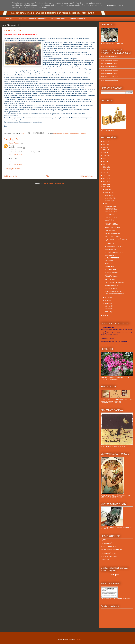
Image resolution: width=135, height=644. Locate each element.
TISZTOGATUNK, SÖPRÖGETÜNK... (112, 224)
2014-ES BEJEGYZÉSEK (109, 73)
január (107, 312)
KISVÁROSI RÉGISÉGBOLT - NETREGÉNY (32, 19)
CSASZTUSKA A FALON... (113, 291)
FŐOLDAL (9, 19)
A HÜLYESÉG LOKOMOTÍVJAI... (115, 283)
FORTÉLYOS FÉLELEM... (113, 236)
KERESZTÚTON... (111, 288)
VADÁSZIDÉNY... (110, 255)
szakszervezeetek (63, 133)
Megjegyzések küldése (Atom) (54, 183)
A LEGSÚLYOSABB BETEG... (114, 252)
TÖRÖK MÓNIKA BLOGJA (110, 557)
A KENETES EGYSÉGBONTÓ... (115, 294)
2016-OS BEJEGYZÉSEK (109, 80)
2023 (105, 150)
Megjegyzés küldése (13, 169)
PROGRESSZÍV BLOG (108, 553)
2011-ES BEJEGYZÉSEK (109, 63)
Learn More (112, 5)
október (108, 195)
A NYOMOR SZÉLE (107, 543)
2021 (105, 156)
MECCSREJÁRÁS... (111, 272)
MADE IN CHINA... (111, 206)
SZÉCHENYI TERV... (111, 212)
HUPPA (103, 540)
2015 (105, 173)
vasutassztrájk (74, 133)
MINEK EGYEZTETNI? (112, 228)
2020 (105, 158)
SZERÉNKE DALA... (111, 218)
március (108, 306)
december (108, 189)
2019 (105, 161)
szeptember (109, 198)
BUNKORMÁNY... (110, 231)
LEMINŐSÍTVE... (110, 220)
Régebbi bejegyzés (88, 176)
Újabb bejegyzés (10, 176)
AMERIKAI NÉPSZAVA (108, 547)
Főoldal (49, 176)
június (107, 297)
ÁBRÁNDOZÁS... (110, 215)
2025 (105, 144)
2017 (105, 167)
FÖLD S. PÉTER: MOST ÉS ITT (111, 550)
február (107, 309)
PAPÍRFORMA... (110, 266)
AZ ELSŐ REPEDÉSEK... (113, 258)
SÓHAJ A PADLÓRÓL (58, 19)
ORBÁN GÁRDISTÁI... (112, 285)
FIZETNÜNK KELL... (111, 209)
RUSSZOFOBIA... (110, 280)
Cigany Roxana (14, 143)
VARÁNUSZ (105, 560)
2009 (105, 315)
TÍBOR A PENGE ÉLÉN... (113, 233)
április (107, 303)
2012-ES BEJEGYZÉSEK (109, 67)
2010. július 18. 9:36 (15, 164)
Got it (121, 5)
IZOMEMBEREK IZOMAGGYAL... (116, 247)
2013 (105, 178)
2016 (105, 170)
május (107, 300)
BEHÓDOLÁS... (110, 244)
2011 (105, 184)
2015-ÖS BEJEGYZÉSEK (109, 77)
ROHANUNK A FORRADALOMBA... (112, 276)
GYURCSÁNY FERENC (77, 19)
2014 (105, 176)
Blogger (78, 640)
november (108, 192)
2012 (105, 181)
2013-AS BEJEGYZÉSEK (109, 70)
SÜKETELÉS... (109, 261)
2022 (105, 153)
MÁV (55, 133)
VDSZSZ (83, 133)
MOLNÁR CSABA (110, 269)
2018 (105, 164)
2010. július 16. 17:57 (16, 155)
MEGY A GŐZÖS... (111, 249)
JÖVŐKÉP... (109, 264)
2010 (105, 187)
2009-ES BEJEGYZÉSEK (109, 57)
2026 (105, 141)
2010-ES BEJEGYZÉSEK (109, 60)
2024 (105, 147)
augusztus (109, 201)
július (107, 204)
